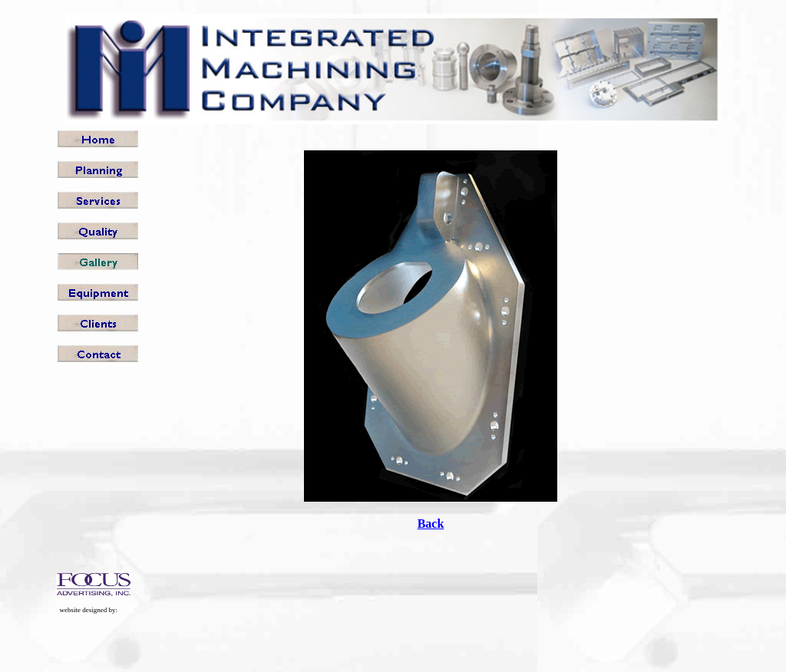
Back (431, 524)
